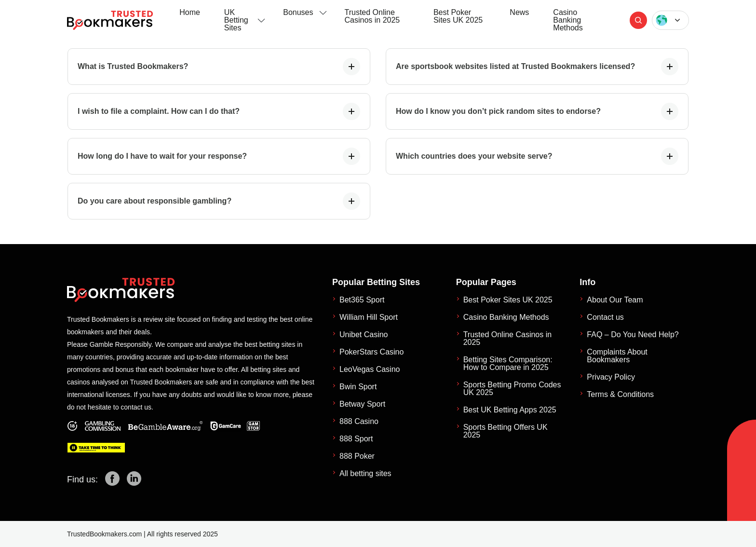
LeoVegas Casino (370, 369)
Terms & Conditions (620, 394)
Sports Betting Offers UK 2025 (506, 431)
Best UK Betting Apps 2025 (510, 410)
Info (587, 282)
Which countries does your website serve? (537, 156)
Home (190, 12)
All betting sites (365, 473)
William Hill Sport (369, 317)
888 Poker (357, 456)
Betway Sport (362, 404)
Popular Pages (486, 282)
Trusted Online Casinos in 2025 (372, 16)
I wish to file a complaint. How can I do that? (219, 111)
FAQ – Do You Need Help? (633, 335)
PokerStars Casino (371, 352)
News (519, 12)
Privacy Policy (611, 377)
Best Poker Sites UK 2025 (458, 16)
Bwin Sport (358, 387)
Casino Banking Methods (568, 20)
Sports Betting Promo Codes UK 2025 (512, 389)
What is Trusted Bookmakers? (219, 67)
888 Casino (359, 421)
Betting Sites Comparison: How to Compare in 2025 (508, 363)
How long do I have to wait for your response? (219, 156)
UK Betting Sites (236, 20)
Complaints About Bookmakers (617, 356)
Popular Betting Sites (376, 282)
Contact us (605, 317)
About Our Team (615, 300)
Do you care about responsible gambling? (219, 201)
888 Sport (356, 439)
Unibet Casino (364, 335)
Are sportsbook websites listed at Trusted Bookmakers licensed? (537, 67)
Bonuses (298, 12)
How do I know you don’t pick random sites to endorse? (537, 111)
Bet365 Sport (362, 300)
